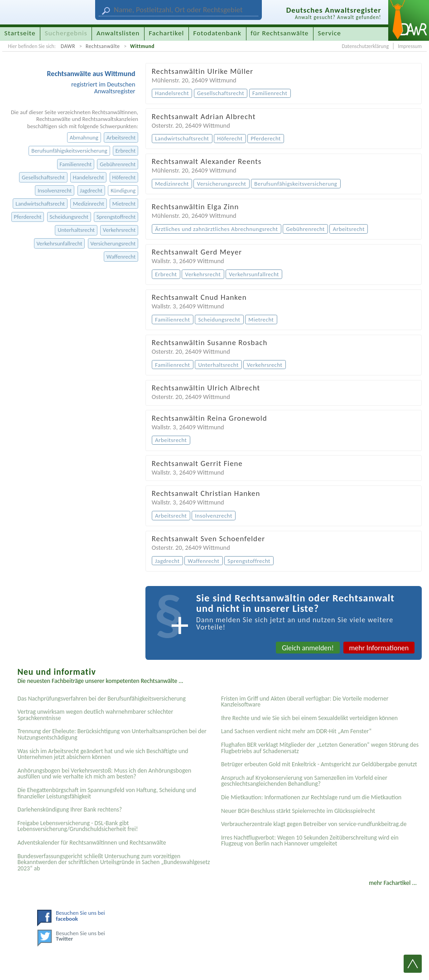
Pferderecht (28, 217)
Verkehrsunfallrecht (59, 243)
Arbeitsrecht (121, 137)
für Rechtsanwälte (280, 33)
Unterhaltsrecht (76, 230)
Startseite (20, 33)
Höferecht (124, 177)
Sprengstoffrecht (116, 217)
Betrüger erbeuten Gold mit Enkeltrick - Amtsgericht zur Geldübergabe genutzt (319, 764)
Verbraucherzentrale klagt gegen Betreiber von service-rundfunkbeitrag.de (314, 824)
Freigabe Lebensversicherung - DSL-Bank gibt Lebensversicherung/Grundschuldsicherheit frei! (77, 826)
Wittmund (142, 46)
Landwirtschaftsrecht (40, 204)
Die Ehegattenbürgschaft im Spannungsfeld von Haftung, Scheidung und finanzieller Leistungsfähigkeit (106, 793)
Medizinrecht (89, 204)
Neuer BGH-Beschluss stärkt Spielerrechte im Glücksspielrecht (298, 811)
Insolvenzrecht (55, 190)
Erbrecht (125, 151)
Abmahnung (84, 137)
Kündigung (123, 190)
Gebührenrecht (118, 164)
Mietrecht (124, 204)
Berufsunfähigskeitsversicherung (69, 151)
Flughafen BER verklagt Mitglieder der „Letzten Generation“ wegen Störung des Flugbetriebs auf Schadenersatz (320, 748)
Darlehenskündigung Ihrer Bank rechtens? (70, 809)
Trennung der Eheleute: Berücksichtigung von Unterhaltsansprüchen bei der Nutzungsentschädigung (112, 734)
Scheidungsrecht (69, 217)
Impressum (410, 46)
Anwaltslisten (118, 33)
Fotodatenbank (217, 33)
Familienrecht (75, 164)
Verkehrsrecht (119, 230)
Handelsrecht (89, 177)
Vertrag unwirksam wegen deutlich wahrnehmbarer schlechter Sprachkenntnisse (95, 715)
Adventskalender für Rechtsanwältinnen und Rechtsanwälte (92, 843)
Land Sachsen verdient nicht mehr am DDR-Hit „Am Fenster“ (296, 731)
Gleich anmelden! (308, 648)
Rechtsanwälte (103, 46)
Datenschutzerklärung (365, 46)
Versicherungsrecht (113, 243)
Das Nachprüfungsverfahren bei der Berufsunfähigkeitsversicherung (101, 699)
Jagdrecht (91, 190)
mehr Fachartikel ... (393, 883)
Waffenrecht (121, 257)
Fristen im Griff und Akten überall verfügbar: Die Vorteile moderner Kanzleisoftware (305, 702)
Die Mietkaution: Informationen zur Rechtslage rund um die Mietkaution (311, 797)
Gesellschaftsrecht (43, 177)
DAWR (68, 46)
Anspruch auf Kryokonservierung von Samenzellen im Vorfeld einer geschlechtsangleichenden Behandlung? (304, 781)
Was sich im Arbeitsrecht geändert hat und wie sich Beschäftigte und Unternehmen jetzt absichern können (103, 754)
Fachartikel (166, 33)
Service (330, 33)
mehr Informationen (379, 648)
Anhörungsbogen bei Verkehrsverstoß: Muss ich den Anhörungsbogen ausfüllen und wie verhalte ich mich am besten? (104, 774)
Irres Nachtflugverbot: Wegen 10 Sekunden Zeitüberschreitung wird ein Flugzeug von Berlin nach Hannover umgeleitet (310, 841)
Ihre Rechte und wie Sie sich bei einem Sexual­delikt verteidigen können (309, 718)
